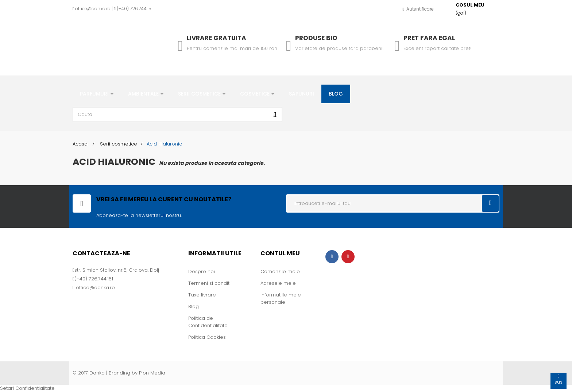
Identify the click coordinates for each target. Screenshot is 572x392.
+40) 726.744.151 (136, 9)
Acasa (80, 144)
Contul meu (280, 253)
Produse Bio (316, 38)
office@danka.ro (93, 9)
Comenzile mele (280, 271)
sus (559, 379)
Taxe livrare (202, 295)
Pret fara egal (429, 38)
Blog (194, 306)
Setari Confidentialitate (27, 388)
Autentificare (418, 9)
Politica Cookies (207, 337)
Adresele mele (278, 283)
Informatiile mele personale (281, 298)
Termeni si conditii (210, 283)
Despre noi (202, 271)
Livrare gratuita (217, 38)
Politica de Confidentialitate (208, 322)
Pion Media (152, 373)
